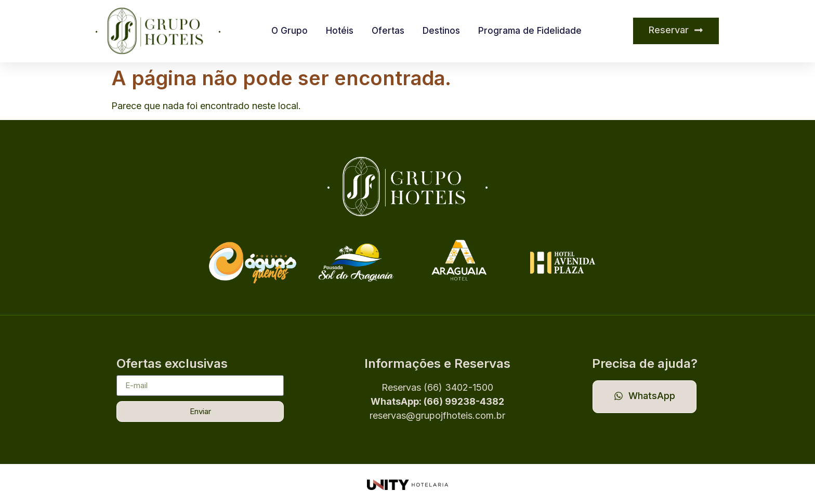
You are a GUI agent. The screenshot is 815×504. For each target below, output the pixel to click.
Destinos (441, 31)
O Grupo (290, 31)
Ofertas (388, 31)
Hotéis (340, 31)
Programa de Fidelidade (530, 31)
